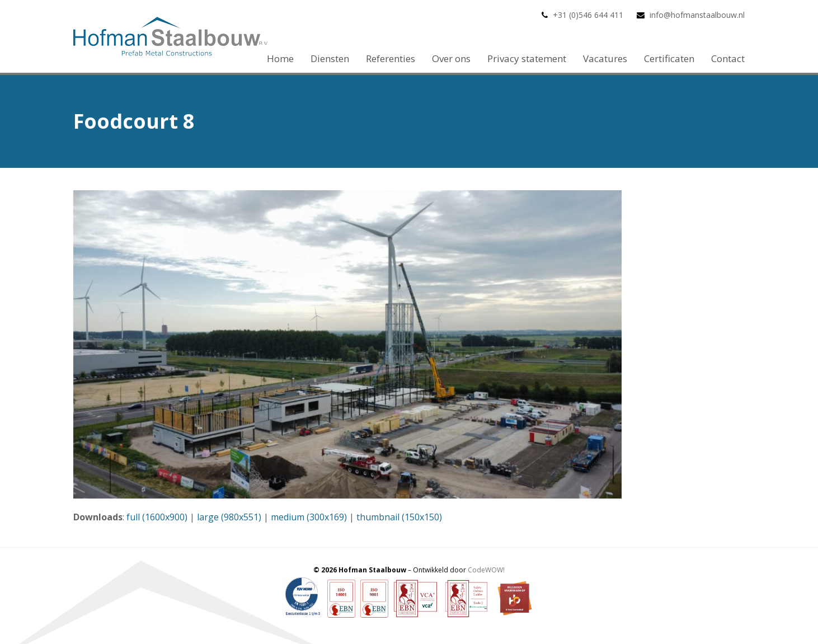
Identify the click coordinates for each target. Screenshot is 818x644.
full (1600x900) (157, 517)
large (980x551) (229, 517)
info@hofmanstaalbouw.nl (697, 15)
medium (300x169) (309, 517)
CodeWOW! (486, 570)
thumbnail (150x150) (399, 517)
